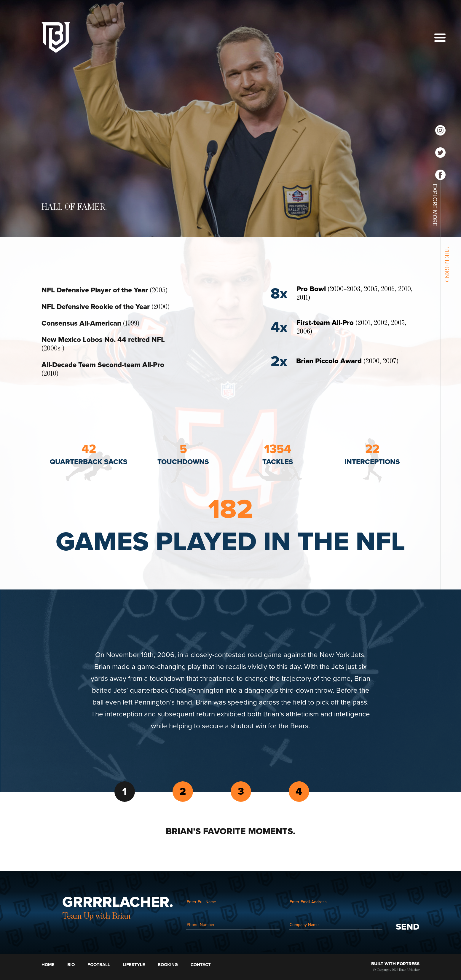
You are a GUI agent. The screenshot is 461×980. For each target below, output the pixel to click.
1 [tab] (125, 791)
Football (99, 965)
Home (48, 965)
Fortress (408, 964)
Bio (71, 965)
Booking (168, 965)
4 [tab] (299, 791)
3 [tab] (241, 791)
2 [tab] (183, 791)
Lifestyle (134, 965)
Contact (201, 965)
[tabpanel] (230, 691)
